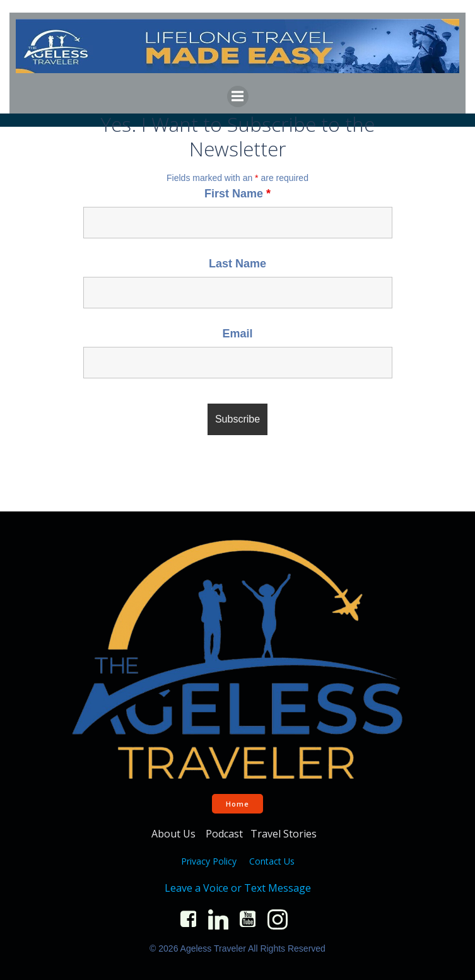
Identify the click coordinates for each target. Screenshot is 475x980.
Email (237, 334)
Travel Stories (285, 834)
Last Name (237, 264)
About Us (175, 834)
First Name (237, 194)
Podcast (224, 834)
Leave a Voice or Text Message (238, 888)
